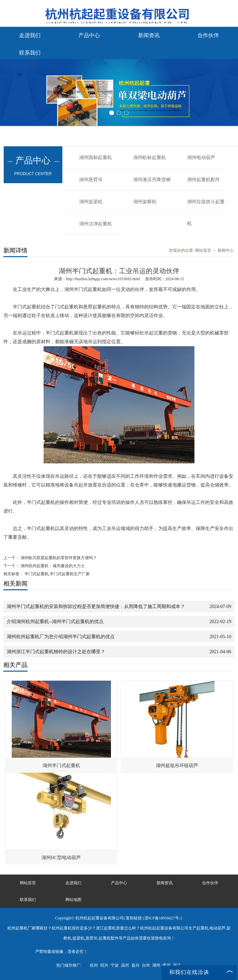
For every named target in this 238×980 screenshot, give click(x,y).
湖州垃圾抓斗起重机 (206, 206)
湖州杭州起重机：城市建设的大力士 (52, 566)
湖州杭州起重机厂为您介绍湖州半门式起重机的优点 (61, 637)
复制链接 (134, 918)
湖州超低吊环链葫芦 (177, 766)
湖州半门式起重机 (61, 766)
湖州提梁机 (91, 202)
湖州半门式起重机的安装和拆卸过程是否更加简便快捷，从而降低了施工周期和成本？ (96, 607)
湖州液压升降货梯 (152, 180)
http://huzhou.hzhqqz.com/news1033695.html (103, 279)
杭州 (94, 965)
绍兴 (104, 965)
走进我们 (30, 35)
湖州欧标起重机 (150, 158)
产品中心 (89, 35)
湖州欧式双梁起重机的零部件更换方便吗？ (58, 558)
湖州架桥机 (145, 202)
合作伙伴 (208, 35)
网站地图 (73, 900)
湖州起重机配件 (203, 180)
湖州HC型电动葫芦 (61, 858)
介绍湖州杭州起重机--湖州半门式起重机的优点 (55, 622)
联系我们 (30, 53)
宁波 (115, 965)
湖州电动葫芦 (201, 158)
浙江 (177, 965)
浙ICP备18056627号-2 (163, 918)
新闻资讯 (149, 35)
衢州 (167, 965)
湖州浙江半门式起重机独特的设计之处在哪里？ (56, 652)
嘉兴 (135, 965)
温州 (125, 965)
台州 (146, 965)
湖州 (156, 965)
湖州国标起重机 (96, 158)
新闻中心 (226, 250)
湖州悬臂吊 (91, 180)
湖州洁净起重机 (96, 224)
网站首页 (203, 250)
